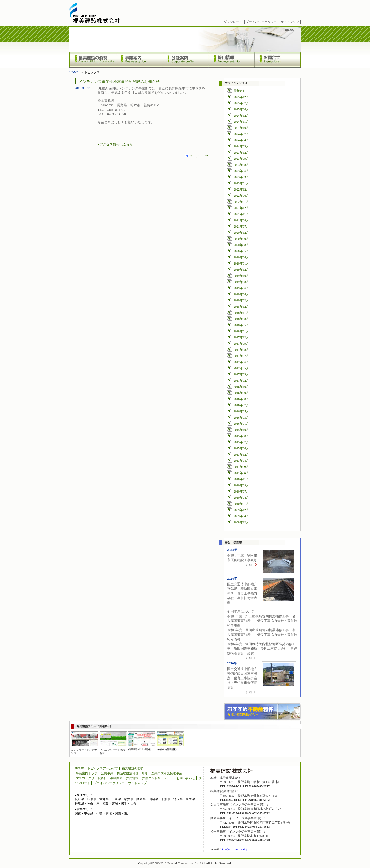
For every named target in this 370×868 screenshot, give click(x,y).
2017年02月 (241, 381)
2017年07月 (241, 356)
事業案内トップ (87, 773)
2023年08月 (241, 165)
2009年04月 (241, 516)
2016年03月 (241, 418)
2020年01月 (241, 263)
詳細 (249, 565)
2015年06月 (241, 448)
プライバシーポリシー (261, 22)
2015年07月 (241, 442)
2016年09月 (241, 393)
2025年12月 (241, 97)
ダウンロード (233, 22)
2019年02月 (241, 300)
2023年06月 (241, 171)
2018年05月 (241, 325)
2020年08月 (241, 245)
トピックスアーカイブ (103, 768)
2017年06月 (241, 362)
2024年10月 (241, 128)
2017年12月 (241, 337)
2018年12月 (241, 307)
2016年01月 (241, 424)
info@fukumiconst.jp (235, 849)
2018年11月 (241, 313)
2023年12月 (241, 153)
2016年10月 (241, 387)
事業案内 (139, 60)
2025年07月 (241, 103)
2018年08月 (241, 319)
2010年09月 (241, 485)
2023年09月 (241, 159)
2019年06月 (241, 288)
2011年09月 (241, 467)
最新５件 (240, 91)
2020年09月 (241, 239)
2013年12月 (241, 455)
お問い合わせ (186, 778)
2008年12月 (241, 522)
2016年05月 (241, 411)
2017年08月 (241, 350)
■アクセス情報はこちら (115, 144)
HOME (74, 72)
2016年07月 (241, 405)
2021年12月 (241, 208)
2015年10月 (241, 430)
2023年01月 (241, 183)
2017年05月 (241, 368)
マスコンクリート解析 (91, 778)
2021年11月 (241, 214)
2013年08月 (241, 461)
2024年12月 (241, 116)
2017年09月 (241, 344)
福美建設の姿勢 (92, 60)
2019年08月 (241, 282)
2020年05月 (241, 251)
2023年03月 (241, 177)
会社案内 (185, 60)
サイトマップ (290, 22)
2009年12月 (241, 510)
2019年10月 (241, 276)
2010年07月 (241, 492)
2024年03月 (241, 146)
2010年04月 (241, 498)
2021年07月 (241, 227)
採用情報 (231, 60)
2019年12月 (241, 270)
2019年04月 (241, 294)
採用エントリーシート (158, 778)
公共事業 (107, 773)
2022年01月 (241, 202)
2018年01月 (241, 331)
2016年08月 (241, 399)
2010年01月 (241, 504)
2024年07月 (241, 134)
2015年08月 (241, 436)
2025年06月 (241, 109)
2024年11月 (241, 122)
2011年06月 (241, 473)
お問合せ (277, 60)
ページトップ (199, 156)
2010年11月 (241, 479)
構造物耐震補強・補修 (132, 773)
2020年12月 (241, 233)
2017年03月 (241, 374)
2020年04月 (241, 257)
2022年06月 (241, 196)
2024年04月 (241, 140)
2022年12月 (241, 190)
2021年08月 (241, 220)
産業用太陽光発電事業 (167, 773)
